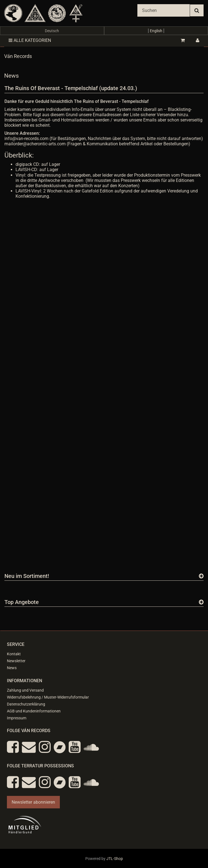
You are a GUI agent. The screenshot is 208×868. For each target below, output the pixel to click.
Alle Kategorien (30, 40)
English (156, 31)
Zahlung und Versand (25, 690)
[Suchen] (164, 10)
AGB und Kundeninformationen (34, 711)
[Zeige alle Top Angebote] (201, 602)
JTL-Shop (115, 859)
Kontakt (14, 654)
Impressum (17, 718)
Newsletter (16, 661)
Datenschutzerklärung (26, 704)
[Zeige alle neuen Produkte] (201, 576)
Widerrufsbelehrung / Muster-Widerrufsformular (48, 697)
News (12, 668)
